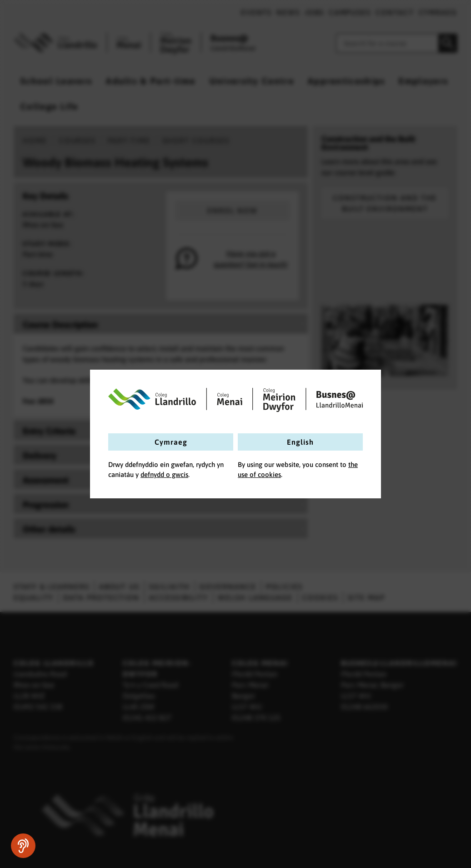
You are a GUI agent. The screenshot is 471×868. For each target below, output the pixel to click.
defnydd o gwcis (164, 474)
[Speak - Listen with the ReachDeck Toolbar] (23, 846)
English (300, 442)
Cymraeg (171, 442)
